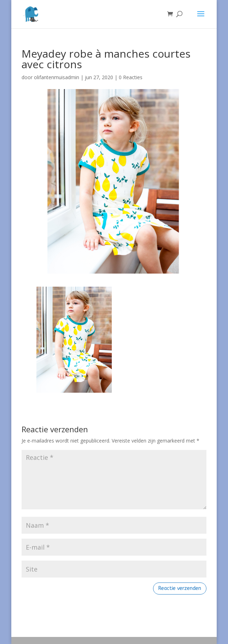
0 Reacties (131, 77)
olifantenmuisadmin (57, 77)
